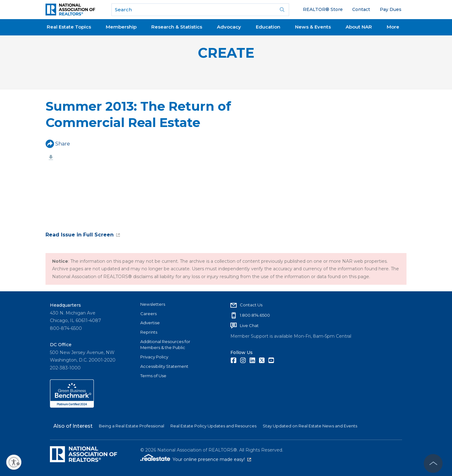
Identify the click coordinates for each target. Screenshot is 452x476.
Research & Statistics (177, 27)
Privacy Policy (154, 357)
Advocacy (229, 27)
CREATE (226, 53)
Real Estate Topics (69, 27)
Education (268, 27)
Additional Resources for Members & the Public (165, 345)
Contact (361, 9)
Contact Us (251, 305)
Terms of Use (153, 376)
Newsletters (153, 304)
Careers (148, 314)
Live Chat (249, 325)
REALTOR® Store (323, 9)
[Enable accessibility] (14, 462)
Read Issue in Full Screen (83, 235)
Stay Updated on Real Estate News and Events (310, 426)
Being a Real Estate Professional (132, 426)
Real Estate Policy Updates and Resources (213, 426)
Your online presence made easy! (212, 459)
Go (282, 10)
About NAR (359, 27)
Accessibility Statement (164, 366)
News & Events (313, 27)
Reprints (149, 332)
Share (58, 144)
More (393, 27)
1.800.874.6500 (255, 315)
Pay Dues (391, 9)
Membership (121, 27)
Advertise (150, 323)
